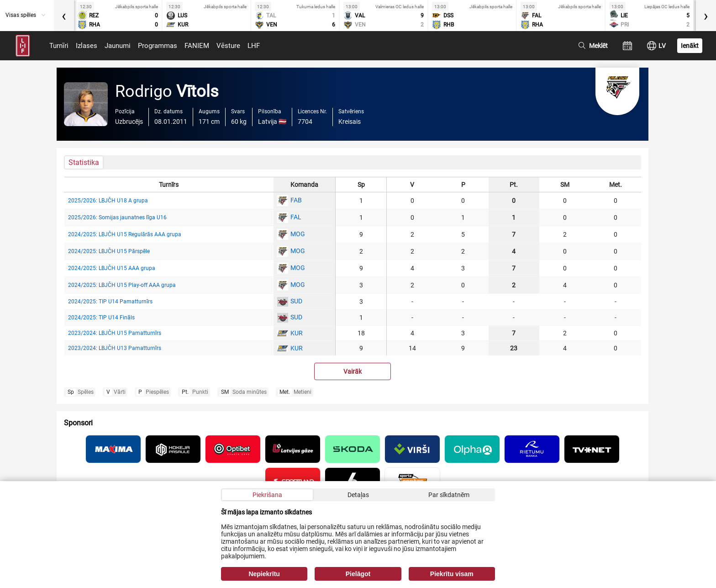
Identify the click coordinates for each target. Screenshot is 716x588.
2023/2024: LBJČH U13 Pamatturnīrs (115, 348)
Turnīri (59, 46)
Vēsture (228, 46)
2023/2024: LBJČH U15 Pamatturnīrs (115, 333)
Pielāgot (358, 574)
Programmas (158, 46)
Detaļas (358, 495)
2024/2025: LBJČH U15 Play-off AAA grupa (122, 285)
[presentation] (64, 16)
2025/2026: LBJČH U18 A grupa (108, 201)
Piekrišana (267, 495)
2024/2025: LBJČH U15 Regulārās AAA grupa (125, 234)
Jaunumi (118, 46)
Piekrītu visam (452, 574)
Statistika (84, 162)
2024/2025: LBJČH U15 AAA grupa (112, 268)
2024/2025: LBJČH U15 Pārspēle (109, 251)
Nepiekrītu (264, 574)
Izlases (87, 46)
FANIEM (197, 46)
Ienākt (690, 46)
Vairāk (353, 371)
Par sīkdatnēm (449, 495)
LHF (254, 46)
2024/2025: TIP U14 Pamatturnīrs (110, 302)
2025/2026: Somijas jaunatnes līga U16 (117, 217)
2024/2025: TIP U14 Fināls (101, 318)
